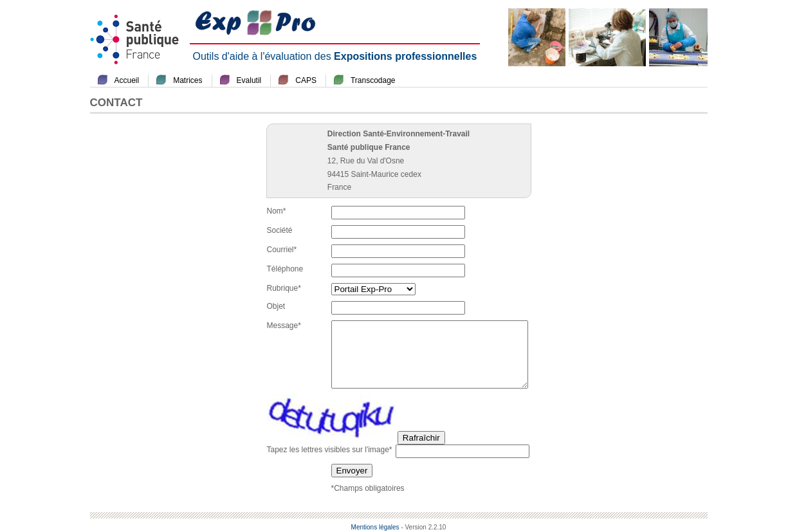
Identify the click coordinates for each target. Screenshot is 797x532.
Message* (284, 326)
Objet (276, 306)
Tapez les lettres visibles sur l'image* (330, 450)
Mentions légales (375, 527)
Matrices (188, 80)
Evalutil (249, 80)
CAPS (306, 80)
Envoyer (352, 471)
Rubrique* (284, 288)
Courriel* (282, 250)
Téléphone (285, 269)
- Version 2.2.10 (423, 527)
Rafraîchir (421, 438)
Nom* (277, 211)
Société (280, 230)
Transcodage (373, 80)
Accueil (127, 80)
